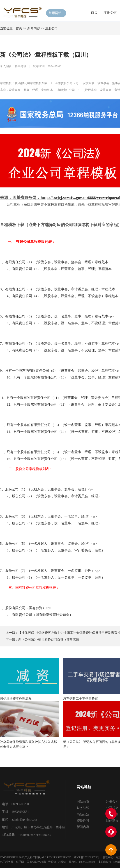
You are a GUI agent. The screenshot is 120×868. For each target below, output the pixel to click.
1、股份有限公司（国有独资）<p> (26, 608)
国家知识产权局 (36, 862)
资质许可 (83, 821)
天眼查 (52, 862)
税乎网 (20, 862)
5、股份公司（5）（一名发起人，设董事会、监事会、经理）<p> (48, 544)
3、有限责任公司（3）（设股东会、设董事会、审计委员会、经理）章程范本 (58, 289)
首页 (94, 13)
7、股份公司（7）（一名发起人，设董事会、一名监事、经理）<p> (50, 571)
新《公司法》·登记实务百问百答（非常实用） (50, 640)
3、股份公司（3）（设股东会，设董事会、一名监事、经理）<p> (48, 516)
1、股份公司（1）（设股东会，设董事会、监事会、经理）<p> (47, 489)
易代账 (73, 862)
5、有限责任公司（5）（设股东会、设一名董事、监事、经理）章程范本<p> (57, 316)
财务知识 (83, 808)
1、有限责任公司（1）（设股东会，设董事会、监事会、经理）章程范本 (54, 262)
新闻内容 (34, 28)
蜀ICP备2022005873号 (87, 857)
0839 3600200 (87, 862)
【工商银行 (104, 862)
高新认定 (83, 814)
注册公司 (111, 13)
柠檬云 (62, 862)
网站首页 (83, 802)
